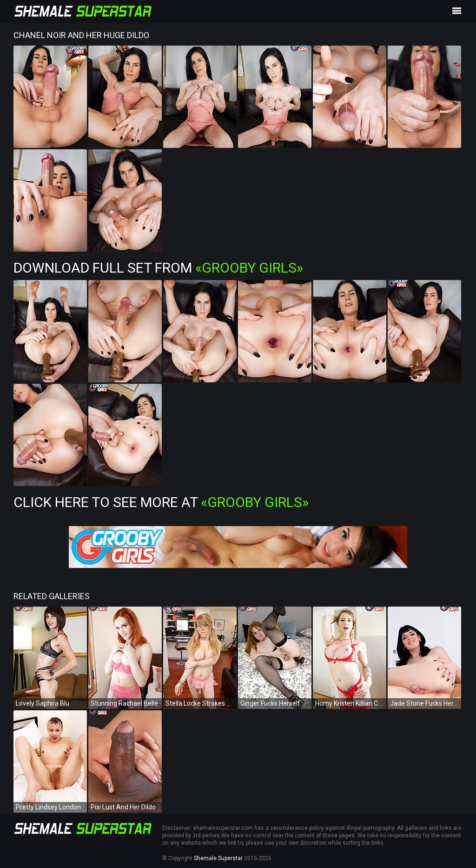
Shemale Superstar (218, 858)
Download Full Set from (158, 268)
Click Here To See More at (161, 502)
